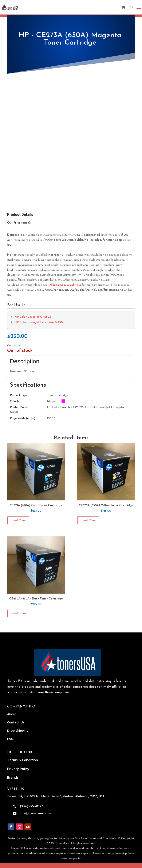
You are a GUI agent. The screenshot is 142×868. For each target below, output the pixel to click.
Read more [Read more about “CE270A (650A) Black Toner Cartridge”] (18, 613)
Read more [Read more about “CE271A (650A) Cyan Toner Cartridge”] (18, 520)
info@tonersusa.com (35, 813)
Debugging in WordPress (65, 285)
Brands (13, 777)
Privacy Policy (18, 769)
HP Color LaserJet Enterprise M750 (39, 322)
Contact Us (16, 722)
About (12, 714)
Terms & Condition (23, 760)
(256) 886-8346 (32, 806)
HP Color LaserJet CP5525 (33, 317)
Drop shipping (18, 730)
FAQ (10, 739)
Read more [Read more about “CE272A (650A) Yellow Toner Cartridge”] (88, 520)
